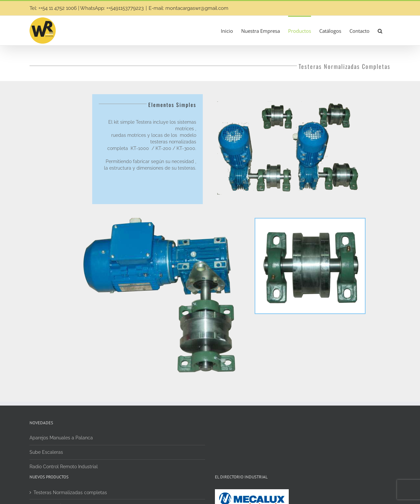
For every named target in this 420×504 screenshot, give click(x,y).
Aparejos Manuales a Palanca (61, 438)
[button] (380, 31)
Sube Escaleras (46, 452)
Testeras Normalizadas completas (70, 493)
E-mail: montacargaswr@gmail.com (189, 8)
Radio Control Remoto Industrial (64, 467)
